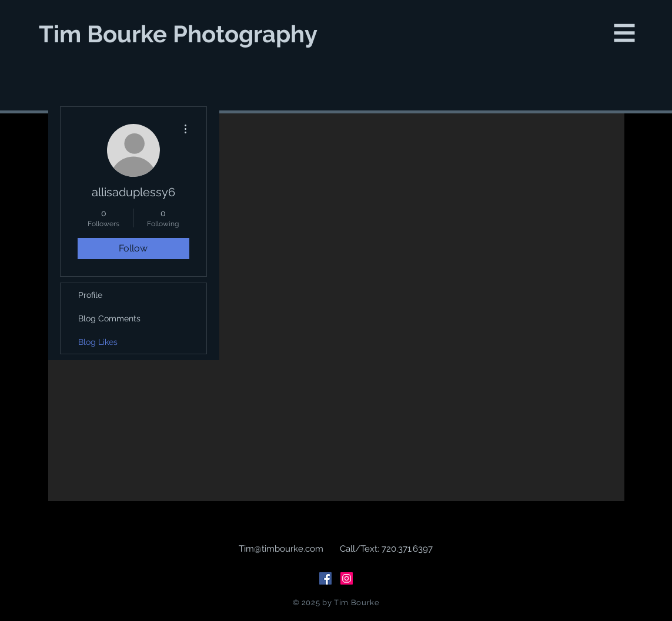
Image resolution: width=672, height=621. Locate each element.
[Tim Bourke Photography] (179, 34)
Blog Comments (109, 318)
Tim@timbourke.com (281, 549)
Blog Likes (98, 342)
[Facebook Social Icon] (325, 578)
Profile (90, 295)
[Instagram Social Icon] (347, 578)
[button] (625, 33)
